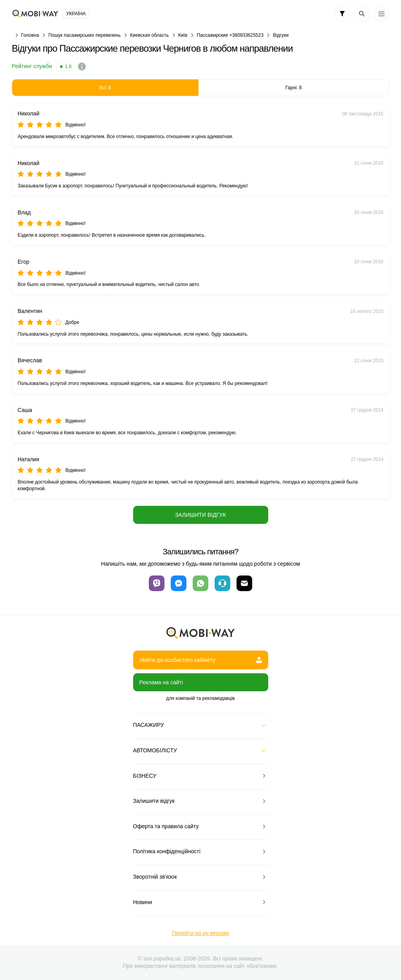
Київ (183, 35)
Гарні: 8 (294, 88)
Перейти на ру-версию (200, 933)
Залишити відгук (200, 515)
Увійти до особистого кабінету (201, 660)
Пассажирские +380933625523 (230, 35)
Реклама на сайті (161, 682)
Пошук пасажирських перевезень (85, 35)
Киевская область (149, 35)
